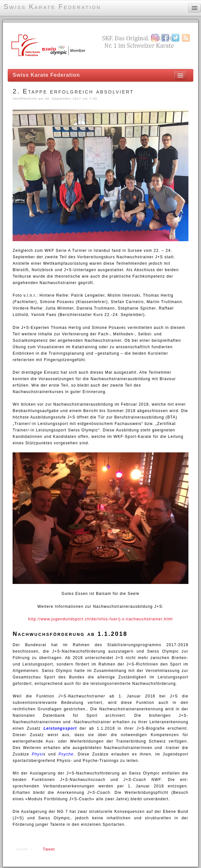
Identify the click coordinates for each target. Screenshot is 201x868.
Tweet (49, 849)
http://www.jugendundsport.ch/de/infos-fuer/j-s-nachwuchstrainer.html (100, 619)
